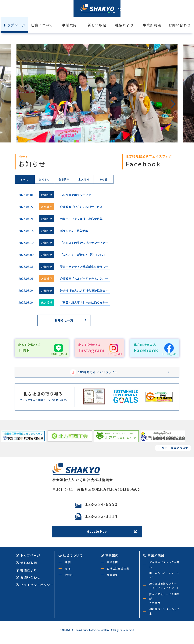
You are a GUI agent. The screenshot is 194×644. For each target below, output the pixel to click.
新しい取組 (97, 25)
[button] (21, 104)
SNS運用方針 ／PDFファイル (119, 374)
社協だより (124, 25)
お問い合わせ (180, 25)
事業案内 (69, 25)
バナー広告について (174, 453)
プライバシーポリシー (35, 590)
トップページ (28, 561)
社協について (42, 25)
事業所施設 (152, 25)
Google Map (112, 537)
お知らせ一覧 (70, 321)
